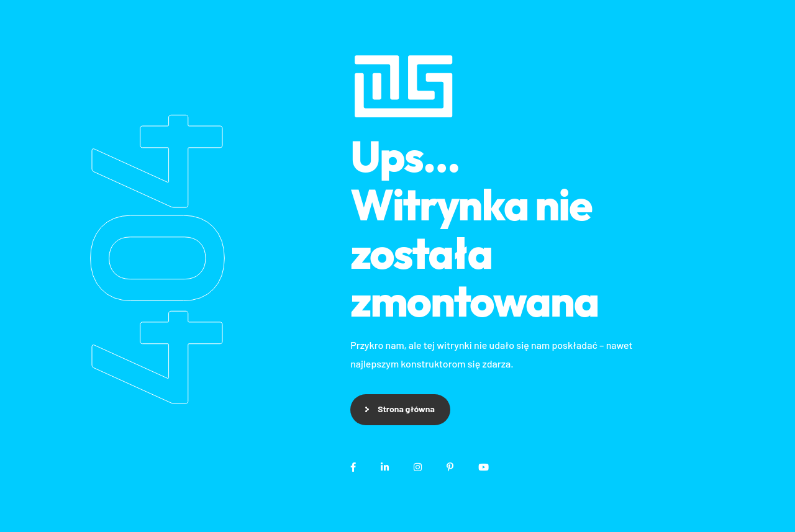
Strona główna (406, 409)
